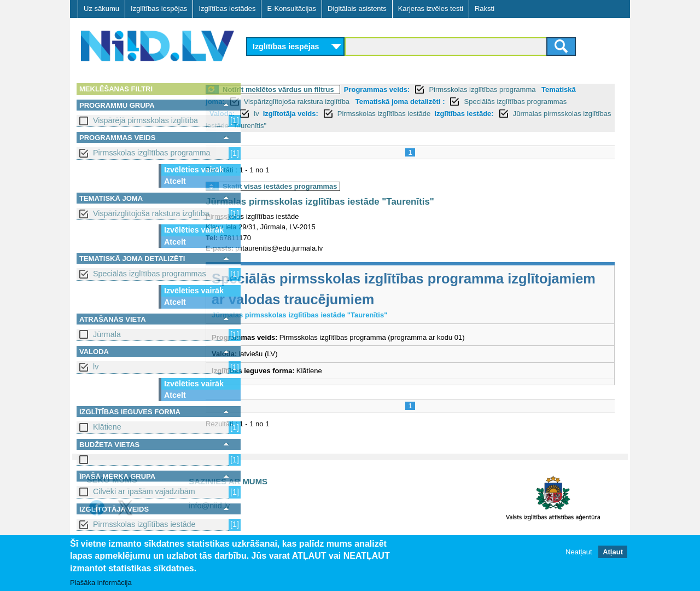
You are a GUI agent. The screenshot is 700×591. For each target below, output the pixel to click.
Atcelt (175, 181)
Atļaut (613, 552)
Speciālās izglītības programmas (150, 274)
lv (96, 367)
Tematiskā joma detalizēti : (484, 102)
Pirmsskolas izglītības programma (152, 153)
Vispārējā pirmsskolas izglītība (145, 120)
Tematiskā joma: (281, 102)
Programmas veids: (421, 89)
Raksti (485, 8)
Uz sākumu (101, 8)
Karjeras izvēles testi (431, 8)
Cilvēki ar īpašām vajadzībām (144, 491)
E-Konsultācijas (291, 8)
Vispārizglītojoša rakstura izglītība (151, 213)
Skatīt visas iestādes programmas (324, 186)
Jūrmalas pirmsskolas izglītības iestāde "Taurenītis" (376, 126)
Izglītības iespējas (159, 8)
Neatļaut (579, 552)
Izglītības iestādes (227, 8)
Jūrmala (107, 334)
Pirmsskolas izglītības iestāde (144, 524)
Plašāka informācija (101, 583)
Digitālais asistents (357, 8)
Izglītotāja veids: (376, 114)
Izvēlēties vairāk (194, 170)
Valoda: (308, 114)
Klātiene (107, 427)
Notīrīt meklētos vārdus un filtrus (322, 89)
